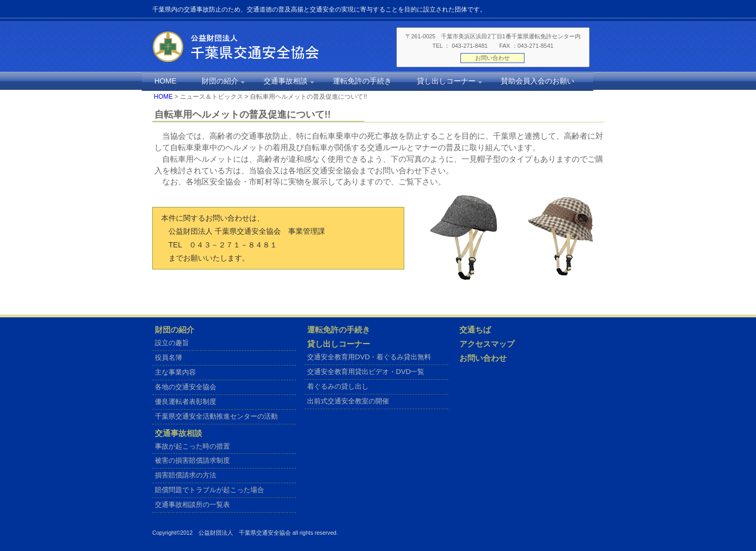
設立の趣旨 (172, 343)
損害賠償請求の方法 (186, 475)
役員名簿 (169, 357)
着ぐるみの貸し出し (338, 386)
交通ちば (475, 330)
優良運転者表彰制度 (186, 402)
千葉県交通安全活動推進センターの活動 (216, 416)
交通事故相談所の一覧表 (192, 505)
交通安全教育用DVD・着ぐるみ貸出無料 (369, 357)
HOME (163, 97)
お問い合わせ (492, 58)
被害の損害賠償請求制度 (192, 460)
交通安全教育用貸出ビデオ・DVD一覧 (366, 372)
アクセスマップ (487, 344)
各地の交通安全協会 (186, 387)
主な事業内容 (175, 372)
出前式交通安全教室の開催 (348, 401)
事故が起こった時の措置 (192, 446)
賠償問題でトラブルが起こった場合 (209, 490)
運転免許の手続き (339, 330)
